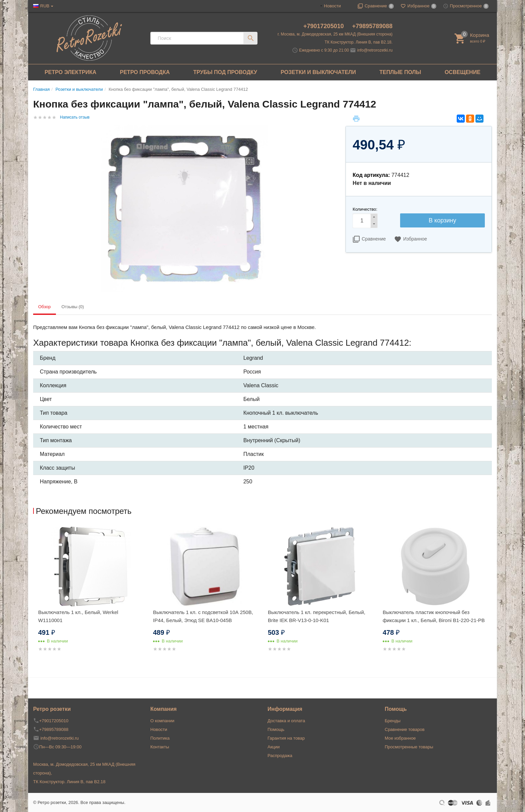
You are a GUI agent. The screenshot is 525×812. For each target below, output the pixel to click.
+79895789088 (372, 26)
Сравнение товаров (405, 729)
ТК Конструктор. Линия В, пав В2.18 (69, 782)
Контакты (160, 747)
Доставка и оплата (286, 721)
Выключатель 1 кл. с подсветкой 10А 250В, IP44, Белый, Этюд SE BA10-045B (203, 616)
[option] (91, 597)
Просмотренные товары (409, 747)
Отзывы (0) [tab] (73, 307)
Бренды (393, 721)
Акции (274, 747)
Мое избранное (400, 738)
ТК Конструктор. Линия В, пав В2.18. (359, 42)
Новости (332, 6)
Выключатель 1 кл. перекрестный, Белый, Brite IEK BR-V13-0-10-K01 (317, 616)
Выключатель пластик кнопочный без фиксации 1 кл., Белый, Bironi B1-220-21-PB (434, 616)
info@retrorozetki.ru (375, 50)
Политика (160, 738)
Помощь (276, 729)
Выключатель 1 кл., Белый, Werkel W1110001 (78, 616)
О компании (162, 721)
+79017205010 (324, 26)
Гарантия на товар (286, 738)
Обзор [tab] (45, 307)
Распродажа (280, 756)
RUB (45, 6)
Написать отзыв (75, 117)
